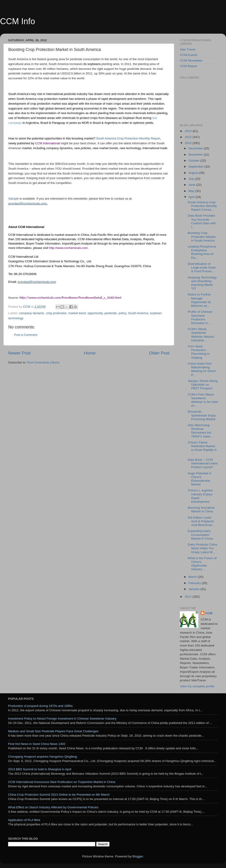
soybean (156, 313)
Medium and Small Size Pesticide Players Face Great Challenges (53, 731)
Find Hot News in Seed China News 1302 (37, 744)
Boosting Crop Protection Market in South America (202, 237)
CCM (209, 613)
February (195, 583)
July (192, 179)
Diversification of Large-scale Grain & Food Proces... (202, 267)
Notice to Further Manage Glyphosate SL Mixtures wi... (200, 300)
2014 (189, 131)
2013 (189, 137)
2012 (189, 143)
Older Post (159, 353)
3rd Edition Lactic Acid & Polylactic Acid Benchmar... (201, 521)
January (194, 589)
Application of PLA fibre (24, 820)
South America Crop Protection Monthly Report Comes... (202, 206)
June (192, 185)
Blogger (138, 856)
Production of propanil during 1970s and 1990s (40, 706)
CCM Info (18, 21)
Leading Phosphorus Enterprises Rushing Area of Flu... (202, 252)
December (196, 148)
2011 (189, 597)
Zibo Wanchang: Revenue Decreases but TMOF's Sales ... (201, 431)
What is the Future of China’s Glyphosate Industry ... (202, 564)
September (196, 167)
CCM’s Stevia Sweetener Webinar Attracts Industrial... (201, 335)
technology (16, 318)
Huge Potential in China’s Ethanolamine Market (200, 479)
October (194, 161)
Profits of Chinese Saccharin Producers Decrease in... (200, 317)
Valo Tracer (188, 49)
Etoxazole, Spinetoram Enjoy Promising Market (202, 415)
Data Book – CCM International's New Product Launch (203, 463)
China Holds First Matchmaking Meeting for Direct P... (202, 369)
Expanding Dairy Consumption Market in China (200, 535)
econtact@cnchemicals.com (27, 203)
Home (90, 353)
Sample (13, 199)
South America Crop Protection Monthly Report (128, 138)
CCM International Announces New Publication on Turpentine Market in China (62, 782)
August (194, 173)
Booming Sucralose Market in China (201, 509)
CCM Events (189, 55)
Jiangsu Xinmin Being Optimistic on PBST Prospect (203, 385)
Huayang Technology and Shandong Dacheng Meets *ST (202, 283)
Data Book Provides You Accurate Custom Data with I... (202, 221)
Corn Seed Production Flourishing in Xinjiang (199, 352)
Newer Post (19, 353)
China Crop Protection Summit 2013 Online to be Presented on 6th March (59, 795)
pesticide (111, 313)
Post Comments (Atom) (43, 362)
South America (138, 313)
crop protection (56, 313)
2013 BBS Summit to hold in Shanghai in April (40, 769)
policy (122, 313)
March (193, 577)
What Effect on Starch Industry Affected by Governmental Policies (53, 807)
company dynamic (32, 313)
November (196, 155)
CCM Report (189, 66)
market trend (77, 313)
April (192, 197)
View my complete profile (197, 686)
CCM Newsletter (191, 61)
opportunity (95, 313)
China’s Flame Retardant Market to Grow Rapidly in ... (202, 448)
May (192, 191)
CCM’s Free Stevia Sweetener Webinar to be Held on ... (203, 400)
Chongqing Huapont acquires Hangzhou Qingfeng (43, 757)
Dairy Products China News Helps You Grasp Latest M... (202, 548)
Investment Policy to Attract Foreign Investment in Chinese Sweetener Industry (62, 719)
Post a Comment (26, 335)
